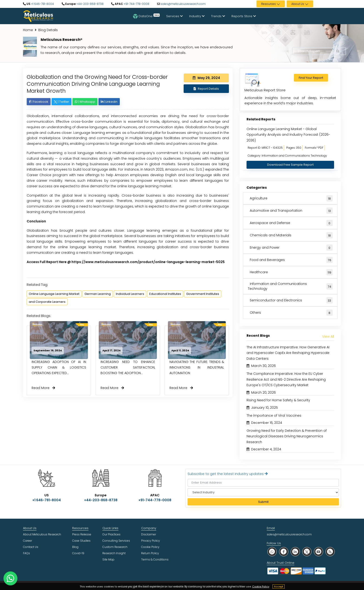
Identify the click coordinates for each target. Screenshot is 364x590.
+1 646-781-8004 (42, 4)
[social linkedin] (295, 552)
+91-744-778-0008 (136, 4)
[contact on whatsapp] (10, 578)
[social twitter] (307, 552)
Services (174, 16)
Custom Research (115, 547)
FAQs (26, 553)
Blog (75, 547)
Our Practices (111, 534)
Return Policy (150, 553)
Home (28, 30)
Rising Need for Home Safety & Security (278, 400)
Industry (197, 16)
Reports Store (244, 16)
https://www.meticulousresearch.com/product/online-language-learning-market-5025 (148, 262)
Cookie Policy (261, 587)
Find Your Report (311, 78)
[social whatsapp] (272, 552)
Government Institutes (203, 294)
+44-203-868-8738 (90, 4)
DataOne (146, 16)
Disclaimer (149, 534)
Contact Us (31, 547)
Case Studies (81, 541)
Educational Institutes (165, 294)
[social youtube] (318, 552)
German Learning (98, 294)
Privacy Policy (151, 541)
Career (28, 541)
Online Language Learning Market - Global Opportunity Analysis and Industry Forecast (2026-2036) (288, 135)
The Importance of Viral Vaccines (274, 415)
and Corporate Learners (47, 302)
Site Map (108, 559)
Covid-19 (78, 553)
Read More (43, 388)
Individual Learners (130, 294)
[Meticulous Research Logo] (38, 16)
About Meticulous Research (42, 534)
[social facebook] (284, 552)
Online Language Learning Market (54, 294)
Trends (218, 16)
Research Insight (114, 553)
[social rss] (330, 552)
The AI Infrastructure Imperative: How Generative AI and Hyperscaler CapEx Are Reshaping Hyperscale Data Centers (288, 353)
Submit (263, 502)
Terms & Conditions (155, 559)
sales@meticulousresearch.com (183, 4)
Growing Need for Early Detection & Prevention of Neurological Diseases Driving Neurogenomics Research (287, 436)
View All (328, 336)
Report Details (206, 89)
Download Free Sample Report (290, 165)
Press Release (82, 534)
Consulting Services (116, 541)
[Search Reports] (338, 51)
